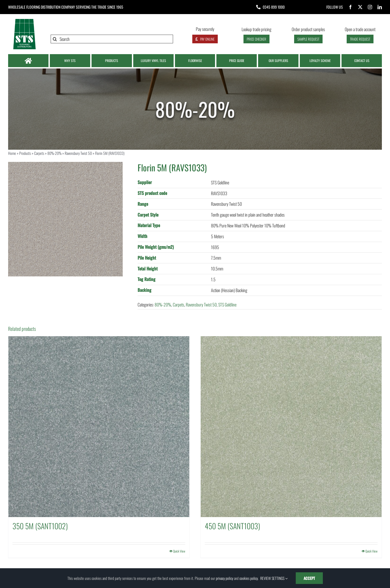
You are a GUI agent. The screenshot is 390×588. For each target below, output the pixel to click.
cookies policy (249, 578)
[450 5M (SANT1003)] (291, 427)
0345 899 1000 (274, 7)
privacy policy (225, 578)
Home (12, 153)
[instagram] (370, 7)
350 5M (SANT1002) (40, 526)
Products (25, 153)
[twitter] (360, 7)
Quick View (179, 551)
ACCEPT (309, 578)
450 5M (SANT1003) (232, 526)
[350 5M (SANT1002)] (99, 427)
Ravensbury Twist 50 (78, 153)
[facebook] (350, 7)
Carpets (39, 153)
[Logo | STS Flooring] (24, 20)
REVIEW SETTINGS (274, 578)
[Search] (112, 39)
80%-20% (54, 153)
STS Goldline (227, 305)
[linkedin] (380, 7)
